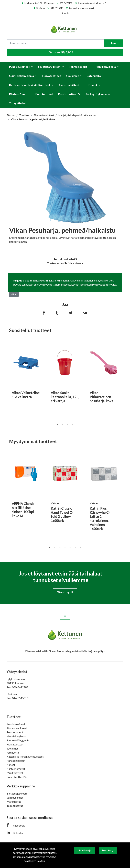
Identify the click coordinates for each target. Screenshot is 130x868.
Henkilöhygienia (106, 67)
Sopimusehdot (15, 798)
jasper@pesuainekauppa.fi (82, 8)
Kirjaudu (65, 13)
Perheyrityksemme (98, 94)
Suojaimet (72, 76)
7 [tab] (80, 548)
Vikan (14, 294)
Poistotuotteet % (69, 94)
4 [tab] (73, 424)
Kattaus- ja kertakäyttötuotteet (30, 85)
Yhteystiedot (18, 103)
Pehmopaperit (78, 67)
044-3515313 (57, 8)
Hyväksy (108, 850)
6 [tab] (75, 548)
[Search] (55, 43)
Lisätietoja (84, 850)
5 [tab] (70, 548)
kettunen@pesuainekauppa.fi (92, 3)
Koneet (93, 85)
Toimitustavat (15, 806)
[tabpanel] (26, 377)
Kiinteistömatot (19, 94)
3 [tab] (68, 424)
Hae (114, 43)
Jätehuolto (94, 76)
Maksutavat (14, 802)
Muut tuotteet (44, 94)
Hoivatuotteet (52, 76)
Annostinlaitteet (69, 85)
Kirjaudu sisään (23, 280)
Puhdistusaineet (19, 67)
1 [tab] (57, 424)
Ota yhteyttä (65, 592)
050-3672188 (66, 3)
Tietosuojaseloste (17, 793)
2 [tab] (62, 424)
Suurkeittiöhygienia (21, 76)
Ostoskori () (61, 52)
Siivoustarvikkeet (49, 67)
